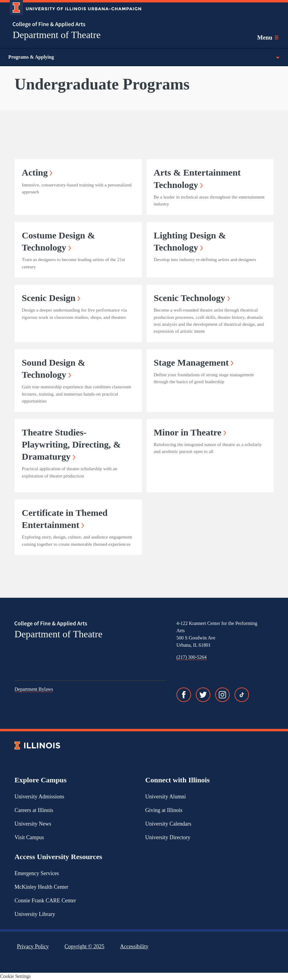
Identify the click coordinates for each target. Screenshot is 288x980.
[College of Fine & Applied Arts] (73, 25)
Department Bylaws (34, 689)
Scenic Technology (192, 298)
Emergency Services (37, 873)
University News (33, 824)
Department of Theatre (57, 35)
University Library (35, 914)
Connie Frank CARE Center (45, 901)
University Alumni (166, 797)
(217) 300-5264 (192, 657)
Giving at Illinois (164, 810)
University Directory (168, 837)
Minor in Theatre (190, 432)
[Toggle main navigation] (268, 37)
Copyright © (85, 946)
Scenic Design (51, 298)
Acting (37, 173)
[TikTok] (242, 695)
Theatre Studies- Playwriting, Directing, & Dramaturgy (71, 445)
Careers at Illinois (34, 810)
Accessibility (134, 946)
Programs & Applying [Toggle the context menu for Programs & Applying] (144, 57)
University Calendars (168, 824)
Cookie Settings (15, 976)
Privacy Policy (33, 946)
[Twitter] (203, 695)
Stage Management (194, 363)
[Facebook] (184, 695)
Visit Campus (29, 837)
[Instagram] (222, 695)
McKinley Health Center (41, 887)
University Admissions (39, 797)
